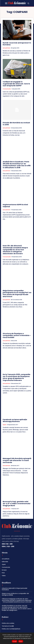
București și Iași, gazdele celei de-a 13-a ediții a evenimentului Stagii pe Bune (17, 503)
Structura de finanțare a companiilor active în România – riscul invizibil (17, 335)
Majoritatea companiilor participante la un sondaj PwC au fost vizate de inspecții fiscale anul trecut (17, 294)
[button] (28, 3)
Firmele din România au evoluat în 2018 (16, 124)
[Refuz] (32, 638)
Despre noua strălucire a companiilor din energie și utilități (15, 594)
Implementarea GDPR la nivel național (15, 206)
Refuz (21, 641)
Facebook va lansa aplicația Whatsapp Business (15, 420)
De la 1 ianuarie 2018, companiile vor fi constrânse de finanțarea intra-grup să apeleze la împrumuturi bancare (17, 377)
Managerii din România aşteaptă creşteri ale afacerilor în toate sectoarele (17, 460)
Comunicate (7, 89)
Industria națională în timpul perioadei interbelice (14, 589)
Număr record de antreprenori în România (17, 44)
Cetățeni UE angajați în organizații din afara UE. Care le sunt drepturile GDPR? (16, 84)
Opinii (5, 425)
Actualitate (6, 48)
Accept (14, 641)
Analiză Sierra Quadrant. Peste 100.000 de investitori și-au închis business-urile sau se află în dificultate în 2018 (17, 165)
